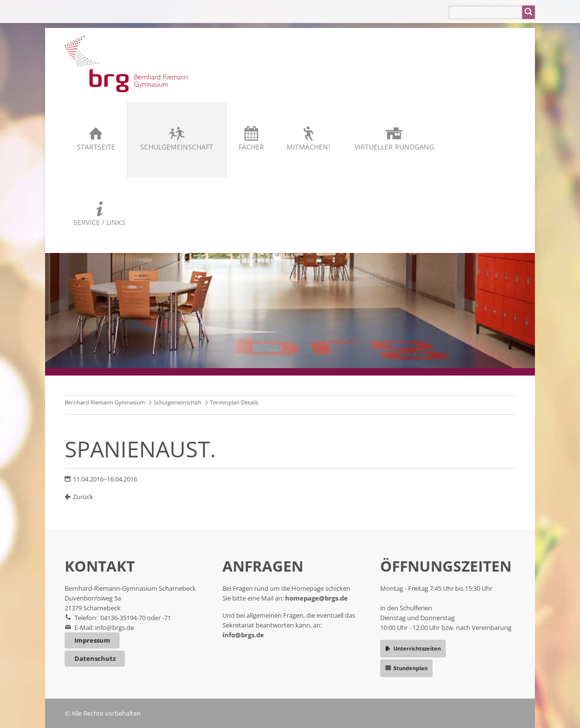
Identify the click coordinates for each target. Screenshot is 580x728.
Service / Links (99, 222)
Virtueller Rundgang (394, 147)
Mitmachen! (308, 147)
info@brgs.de (114, 628)
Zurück (83, 497)
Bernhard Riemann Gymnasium (105, 402)
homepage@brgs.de (316, 598)
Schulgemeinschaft (177, 147)
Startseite (96, 147)
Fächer (251, 147)
